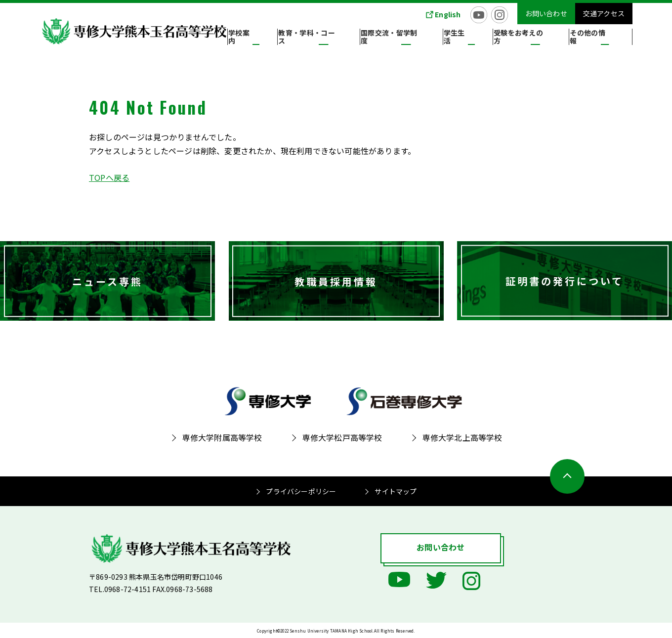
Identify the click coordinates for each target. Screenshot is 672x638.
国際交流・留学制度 (428, 39)
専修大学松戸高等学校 (342, 437)
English (448, 14)
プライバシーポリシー (301, 491)
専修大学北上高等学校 (462, 437)
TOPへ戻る (109, 177)
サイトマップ (396, 491)
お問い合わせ (546, 13)
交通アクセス (604, 13)
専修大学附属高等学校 (222, 437)
